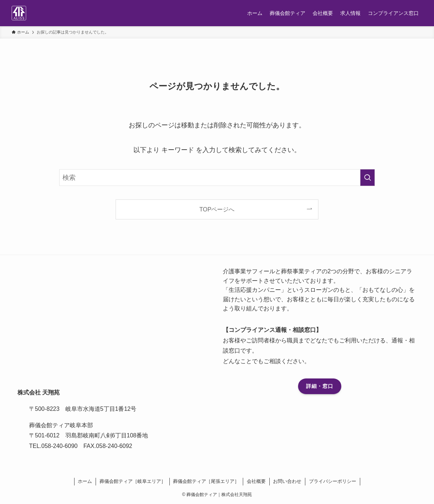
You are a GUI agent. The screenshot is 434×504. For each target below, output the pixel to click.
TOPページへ (217, 209)
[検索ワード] (217, 178)
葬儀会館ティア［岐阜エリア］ (133, 481)
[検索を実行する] (367, 178)
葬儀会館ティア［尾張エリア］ (206, 481)
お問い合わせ (287, 481)
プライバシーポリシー (333, 481)
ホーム (85, 481)
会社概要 (256, 481)
